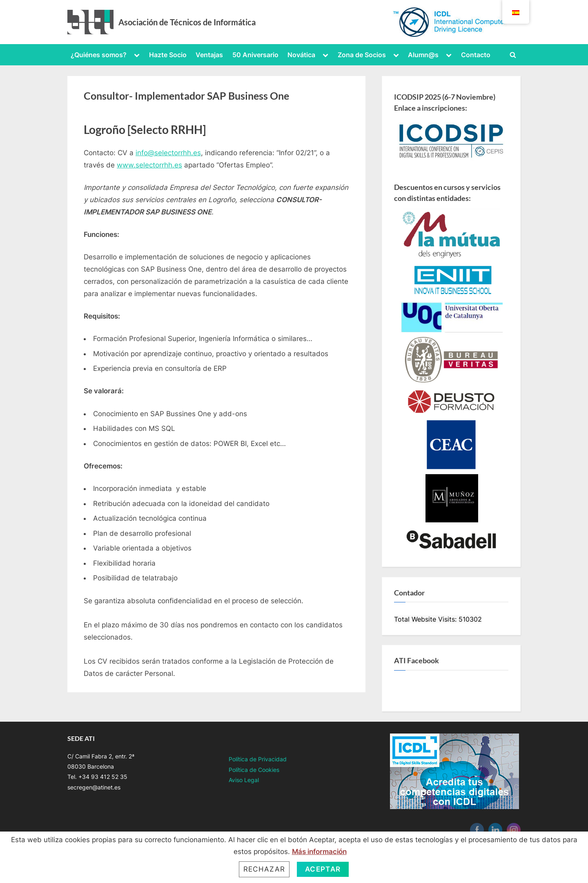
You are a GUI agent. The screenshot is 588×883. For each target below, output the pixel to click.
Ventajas (209, 55)
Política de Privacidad (258, 759)
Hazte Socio (168, 55)
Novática (301, 55)
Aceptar (323, 869)
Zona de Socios (362, 55)
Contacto (476, 55)
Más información (319, 852)
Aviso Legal (244, 780)
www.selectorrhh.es (149, 165)
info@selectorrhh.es (168, 153)
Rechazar (264, 869)
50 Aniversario (255, 55)
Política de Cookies (254, 770)
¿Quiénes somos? (99, 55)
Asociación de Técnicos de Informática (187, 22)
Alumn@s (423, 55)
